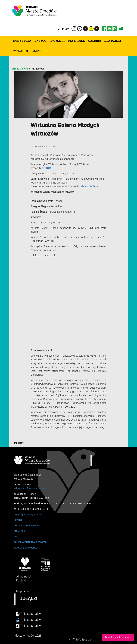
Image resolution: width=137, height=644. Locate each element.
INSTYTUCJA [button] (22, 41)
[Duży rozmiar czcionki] (67, 29)
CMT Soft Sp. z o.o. (81, 640)
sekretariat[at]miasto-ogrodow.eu (30, 488)
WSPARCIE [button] (39, 51)
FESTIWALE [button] (76, 41)
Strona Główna (20, 69)
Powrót (19, 443)
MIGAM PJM (19, 531)
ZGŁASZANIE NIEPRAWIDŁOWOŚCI (30, 542)
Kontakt (21, 581)
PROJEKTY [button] (57, 41)
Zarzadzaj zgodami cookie (118, 637)
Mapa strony (24, 591)
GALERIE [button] (95, 41)
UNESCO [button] (40, 41)
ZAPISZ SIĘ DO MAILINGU (26, 548)
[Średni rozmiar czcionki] (63, 29)
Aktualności (38, 69)
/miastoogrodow (28, 614)
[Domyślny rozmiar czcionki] (59, 29)
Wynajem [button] (21, 51)
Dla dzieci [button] (113, 41)
